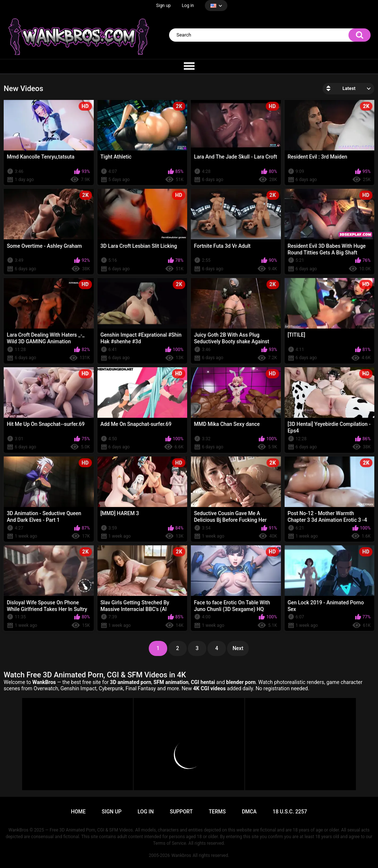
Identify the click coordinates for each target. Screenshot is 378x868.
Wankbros (181, 855)
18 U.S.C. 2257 (290, 812)
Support (181, 812)
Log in (188, 6)
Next (238, 648)
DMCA (249, 812)
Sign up (164, 6)
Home (78, 812)
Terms (217, 812)
